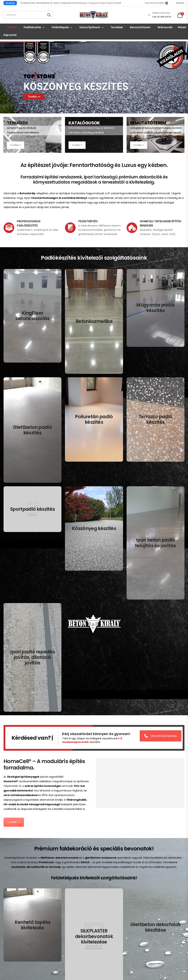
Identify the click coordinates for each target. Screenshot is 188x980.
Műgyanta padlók (110, 890)
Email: (7, 885)
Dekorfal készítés (13, 941)
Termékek (117, 27)
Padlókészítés (32, 27)
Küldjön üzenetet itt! (22, 885)
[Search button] (49, 15)
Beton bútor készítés (15, 957)
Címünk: (8, 890)
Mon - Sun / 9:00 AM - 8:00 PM (20, 909)
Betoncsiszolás (108, 879)
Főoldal (12, 27)
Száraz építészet (90, 27)
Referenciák (165, 27)
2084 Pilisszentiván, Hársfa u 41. (25, 897)
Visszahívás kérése (163, 521)
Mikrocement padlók (111, 896)
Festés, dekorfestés (15, 947)
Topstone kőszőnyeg (153, 890)
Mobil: (7, 879)
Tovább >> (34, 97)
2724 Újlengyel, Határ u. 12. (29, 890)
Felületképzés (60, 27)
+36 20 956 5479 (21, 879)
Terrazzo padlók (150, 879)
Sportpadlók (148, 885)
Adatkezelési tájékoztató (57, 932)
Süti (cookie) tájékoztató (63, 938)
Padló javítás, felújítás (153, 896)
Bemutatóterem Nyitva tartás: (22, 904)
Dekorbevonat (12, 936)
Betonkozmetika (109, 885)
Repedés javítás (150, 901)
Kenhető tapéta (13, 930)
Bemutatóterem (140, 27)
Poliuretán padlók (110, 901)
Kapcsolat (10, 35)
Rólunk (182, 27)
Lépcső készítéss (13, 952)
